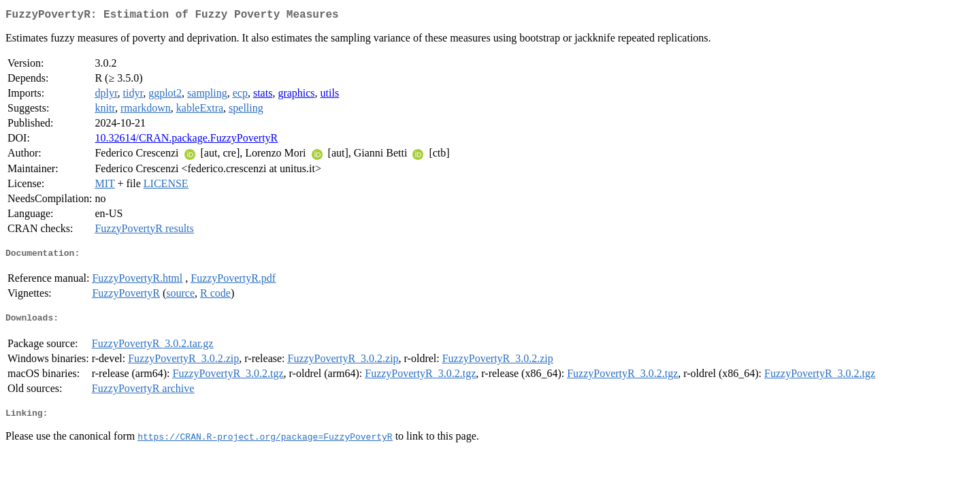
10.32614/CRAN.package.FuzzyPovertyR (186, 141)
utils (330, 96)
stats (263, 96)
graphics (296, 96)
